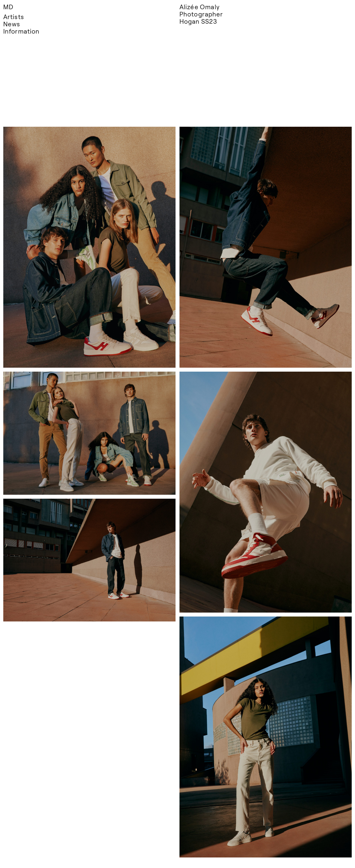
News (12, 24)
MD (8, 7)
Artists (14, 17)
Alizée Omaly (200, 7)
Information (21, 31)
